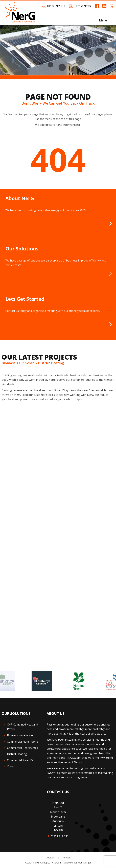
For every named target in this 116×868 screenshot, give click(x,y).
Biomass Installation (20, 735)
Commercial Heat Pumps (22, 748)
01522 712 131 (56, 6)
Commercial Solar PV (20, 760)
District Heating (17, 754)
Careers (12, 766)
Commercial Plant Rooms (23, 742)
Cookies (50, 858)
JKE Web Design (82, 863)
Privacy (66, 858)
